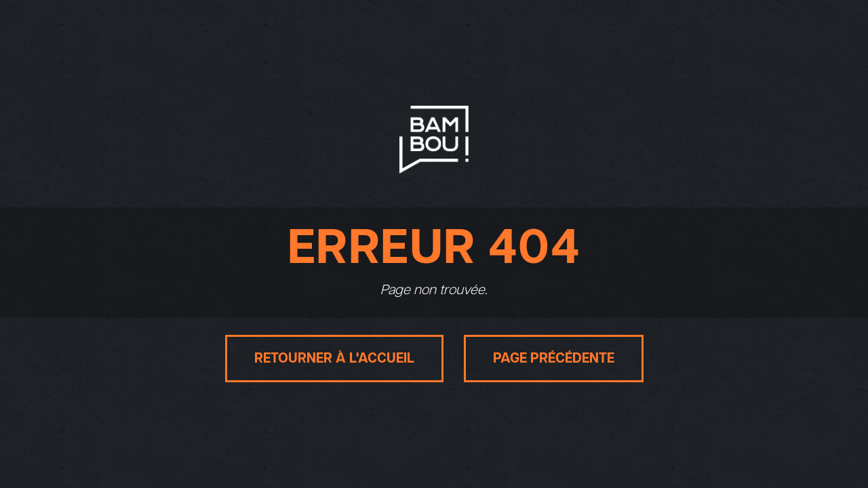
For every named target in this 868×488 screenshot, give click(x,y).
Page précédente (554, 359)
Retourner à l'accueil (334, 359)
